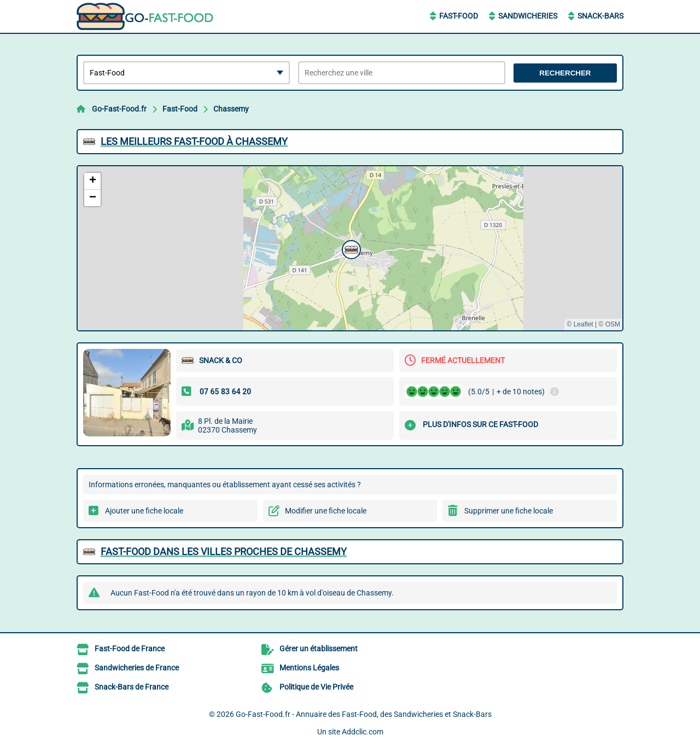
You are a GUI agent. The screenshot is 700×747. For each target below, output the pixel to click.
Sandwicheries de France (137, 668)
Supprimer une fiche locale (509, 511)
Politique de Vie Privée (316, 687)
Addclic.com (363, 732)
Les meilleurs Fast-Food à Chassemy (194, 141)
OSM (613, 324)
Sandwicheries (528, 16)
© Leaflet (580, 324)
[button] (350, 248)
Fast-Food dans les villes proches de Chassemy (224, 552)
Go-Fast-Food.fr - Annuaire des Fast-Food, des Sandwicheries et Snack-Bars (364, 714)
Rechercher (565, 73)
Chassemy (231, 109)
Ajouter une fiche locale (144, 511)
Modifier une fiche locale (326, 511)
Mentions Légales (309, 668)
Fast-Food (459, 16)
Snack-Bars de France (132, 687)
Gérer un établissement (319, 649)
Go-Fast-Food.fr (119, 109)
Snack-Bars (600, 16)
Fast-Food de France (130, 649)
